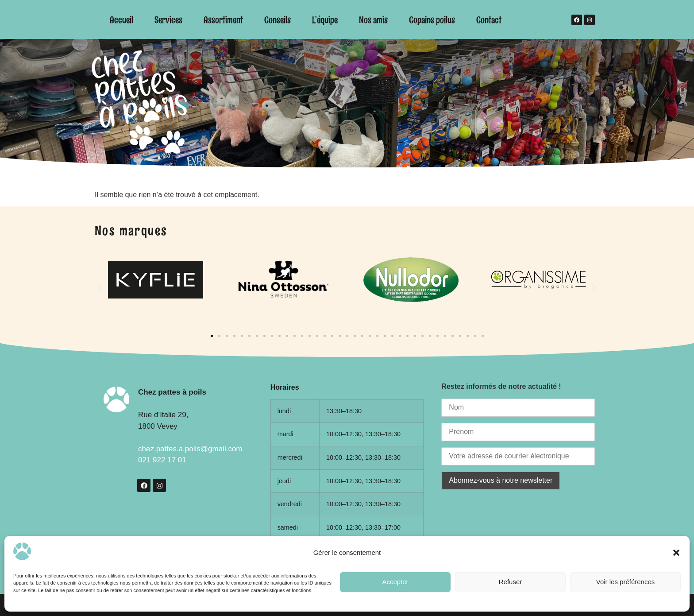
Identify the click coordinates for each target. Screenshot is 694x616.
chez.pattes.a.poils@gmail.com (190, 449)
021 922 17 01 (162, 460)
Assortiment (223, 20)
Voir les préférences (626, 582)
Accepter (395, 582)
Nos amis (373, 20)
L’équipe (325, 20)
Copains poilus (432, 20)
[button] (676, 553)
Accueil (121, 20)
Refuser (511, 582)
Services (168, 20)
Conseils (278, 20)
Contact (489, 20)
